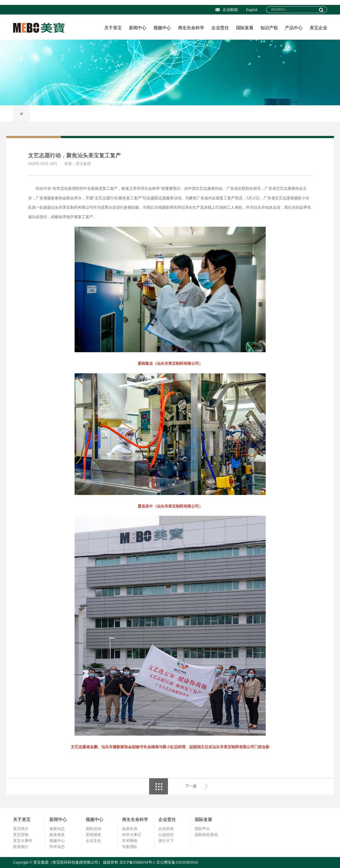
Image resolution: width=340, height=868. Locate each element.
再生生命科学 (191, 28)
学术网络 (130, 841)
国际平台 (202, 829)
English (252, 10)
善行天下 (166, 841)
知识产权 (269, 28)
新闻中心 (138, 28)
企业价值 (166, 829)
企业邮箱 (227, 10)
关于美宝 (113, 28)
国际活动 (93, 829)
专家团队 (130, 847)
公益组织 (166, 835)
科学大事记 (132, 835)
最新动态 (57, 829)
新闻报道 (93, 835)
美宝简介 (21, 829)
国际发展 (245, 28)
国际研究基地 (206, 835)
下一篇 (191, 786)
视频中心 (162, 28)
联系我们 (21, 847)
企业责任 (220, 28)
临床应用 (130, 829)
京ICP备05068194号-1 (137, 862)
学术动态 (57, 847)
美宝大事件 (23, 841)
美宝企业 (318, 28)
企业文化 (93, 841)
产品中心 (294, 28)
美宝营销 (21, 835)
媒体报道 (57, 835)
